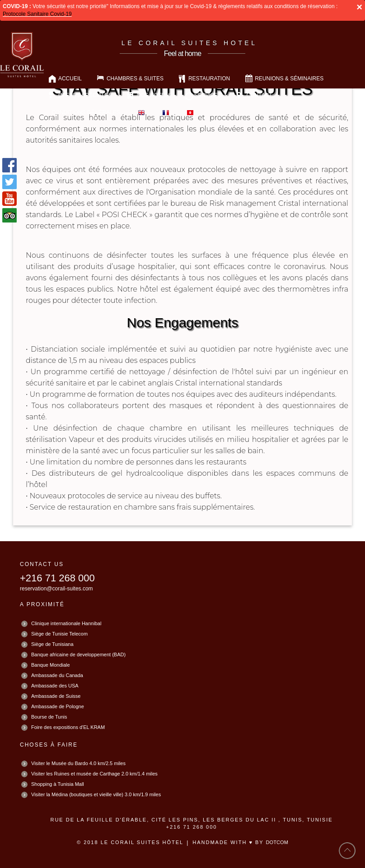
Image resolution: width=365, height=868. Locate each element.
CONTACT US (42, 564)
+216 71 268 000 (57, 578)
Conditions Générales (86, 112)
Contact (259, 95)
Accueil (70, 79)
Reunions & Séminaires (289, 79)
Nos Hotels (154, 95)
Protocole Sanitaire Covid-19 (37, 14)
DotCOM (277, 842)
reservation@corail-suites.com (56, 589)
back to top (347, 851)
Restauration (209, 79)
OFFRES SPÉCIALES (85, 95)
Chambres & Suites (135, 79)
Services (208, 95)
